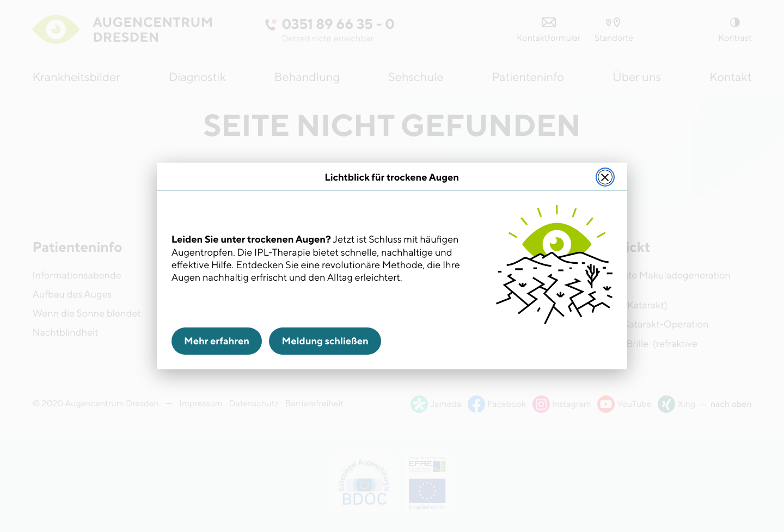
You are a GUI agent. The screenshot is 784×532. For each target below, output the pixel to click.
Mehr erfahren (217, 341)
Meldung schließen (325, 341)
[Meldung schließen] (605, 177)
